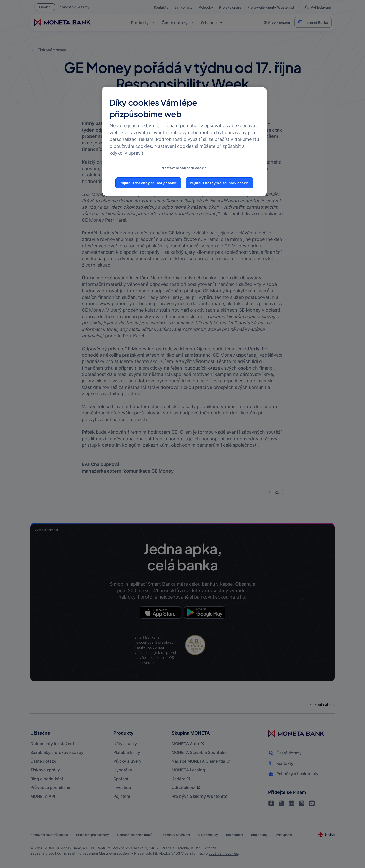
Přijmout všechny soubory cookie (148, 183)
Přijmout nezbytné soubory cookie (219, 183)
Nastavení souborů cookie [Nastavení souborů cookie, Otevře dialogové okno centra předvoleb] (184, 168)
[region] (184, 141)
